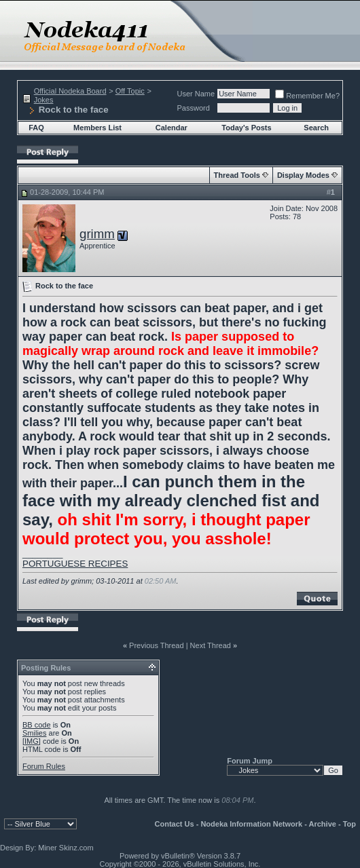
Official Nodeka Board (70, 91)
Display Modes (303, 175)
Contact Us (175, 824)
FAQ (36, 128)
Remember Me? (307, 96)
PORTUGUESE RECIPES (75, 564)
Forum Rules (44, 766)
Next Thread (211, 645)
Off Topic (130, 91)
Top (349, 824)
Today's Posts (246, 128)
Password (194, 108)
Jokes (44, 100)
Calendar (172, 128)
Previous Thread (157, 645)
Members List (97, 128)
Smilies (34, 733)
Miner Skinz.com (66, 848)
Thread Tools (237, 175)
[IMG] (32, 741)
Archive (323, 824)
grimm (97, 234)
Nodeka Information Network (251, 824)
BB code (37, 725)
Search (316, 128)
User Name (196, 94)
